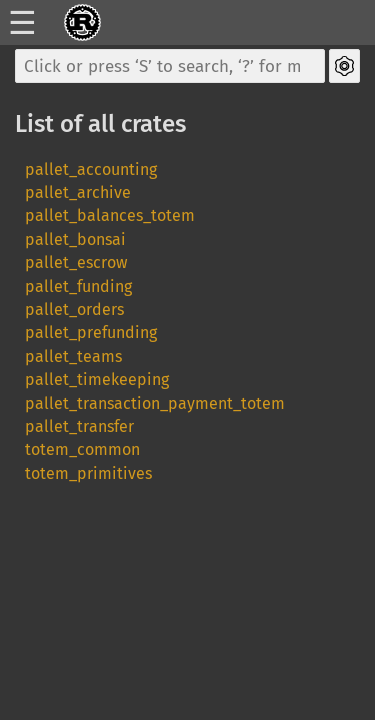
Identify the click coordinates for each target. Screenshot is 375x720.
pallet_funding (78, 286)
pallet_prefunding (91, 332)
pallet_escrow (76, 262)
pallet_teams (73, 356)
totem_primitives (88, 473)
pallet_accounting (91, 169)
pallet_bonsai (75, 239)
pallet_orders (74, 309)
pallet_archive (78, 192)
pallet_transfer (79, 426)
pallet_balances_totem (110, 215)
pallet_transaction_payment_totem (155, 403)
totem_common (82, 449)
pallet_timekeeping (97, 379)
